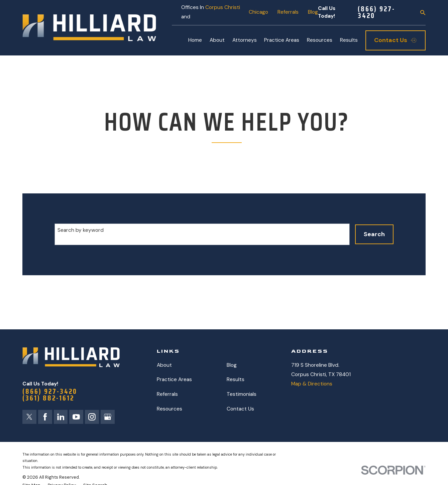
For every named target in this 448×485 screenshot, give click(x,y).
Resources (170, 409)
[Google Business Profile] (108, 417)
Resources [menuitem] (320, 40)
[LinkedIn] (61, 417)
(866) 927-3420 (376, 13)
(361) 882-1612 (48, 398)
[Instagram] (92, 417)
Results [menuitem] (349, 40)
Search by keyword (81, 230)
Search (374, 234)
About (164, 365)
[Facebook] (45, 417)
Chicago (258, 12)
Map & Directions (312, 384)
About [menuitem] (217, 40)
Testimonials (242, 394)
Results (236, 379)
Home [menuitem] (195, 40)
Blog (313, 12)
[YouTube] (76, 417)
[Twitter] (29, 417)
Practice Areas (174, 379)
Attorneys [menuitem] (245, 40)
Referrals (288, 12)
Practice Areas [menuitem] (282, 40)
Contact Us (240, 409)
